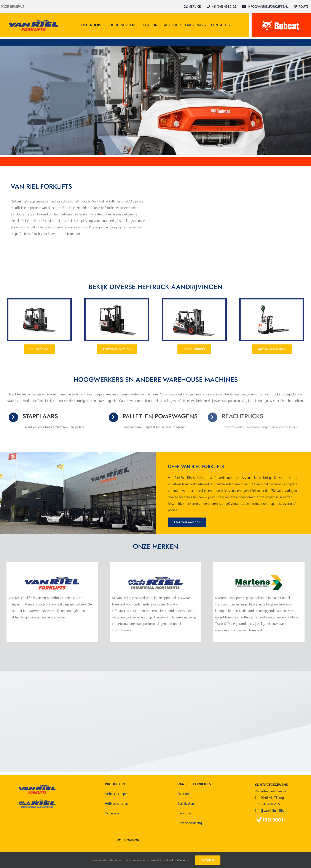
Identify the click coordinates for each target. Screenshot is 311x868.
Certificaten (186, 803)
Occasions (112, 813)
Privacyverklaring (190, 823)
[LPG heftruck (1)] (39, 299)
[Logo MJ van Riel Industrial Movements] (155, 577)
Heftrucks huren (116, 803)
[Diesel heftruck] (194, 299)
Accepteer (208, 860)
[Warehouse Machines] (272, 349)
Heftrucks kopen (117, 794)
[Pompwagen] (272, 299)
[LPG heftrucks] (39, 349)
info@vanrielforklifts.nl (271, 811)
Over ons (184, 794)
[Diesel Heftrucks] (194, 349)
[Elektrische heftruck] (117, 299)
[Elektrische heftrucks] (117, 349)
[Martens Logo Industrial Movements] (259, 577)
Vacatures (185, 813)
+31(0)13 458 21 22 (268, 804)
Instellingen (180, 860)
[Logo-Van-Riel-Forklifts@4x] (33, 20)
